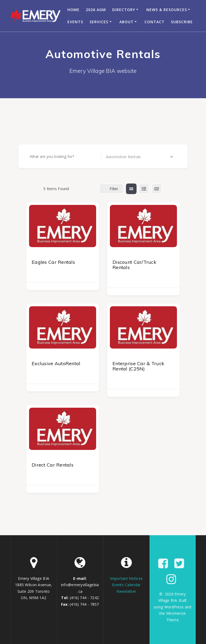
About (127, 22)
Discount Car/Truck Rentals (134, 265)
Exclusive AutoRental (56, 363)
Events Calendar (126, 585)
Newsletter (126, 591)
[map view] (157, 189)
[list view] (144, 189)
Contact (154, 22)
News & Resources (167, 10)
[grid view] (131, 189)
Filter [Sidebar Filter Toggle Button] (111, 189)
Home (73, 10)
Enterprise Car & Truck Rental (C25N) (138, 366)
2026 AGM (96, 10)
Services (99, 22)
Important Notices (126, 578)
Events (75, 22)
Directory (124, 10)
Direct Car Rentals (53, 465)
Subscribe (182, 22)
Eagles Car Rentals (53, 262)
